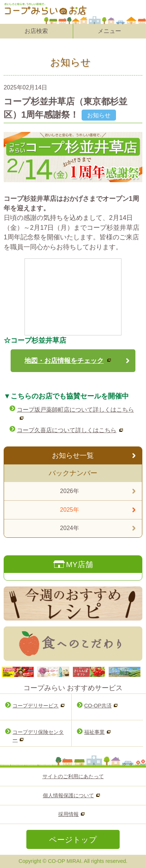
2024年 (70, 528)
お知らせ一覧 (73, 455)
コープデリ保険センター (38, 736)
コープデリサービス (35, 706)
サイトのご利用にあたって (73, 776)
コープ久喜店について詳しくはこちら (67, 430)
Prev (13, 672)
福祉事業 (94, 732)
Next (133, 672)
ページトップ (73, 840)
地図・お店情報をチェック (64, 361)
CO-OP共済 (98, 706)
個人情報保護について (68, 795)
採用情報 (68, 814)
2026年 (70, 491)
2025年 (70, 510)
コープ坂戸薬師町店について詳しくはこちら (75, 410)
